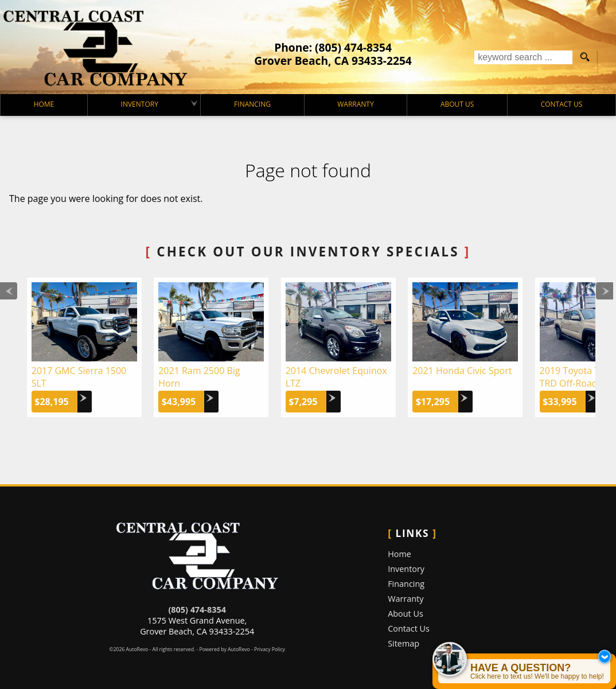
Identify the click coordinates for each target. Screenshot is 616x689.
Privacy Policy (270, 649)
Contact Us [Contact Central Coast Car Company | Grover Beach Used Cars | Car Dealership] (562, 104)
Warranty (406, 599)
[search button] (585, 57)
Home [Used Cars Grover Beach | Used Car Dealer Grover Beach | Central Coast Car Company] (44, 104)
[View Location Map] (333, 61)
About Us (406, 614)
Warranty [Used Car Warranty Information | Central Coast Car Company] (355, 104)
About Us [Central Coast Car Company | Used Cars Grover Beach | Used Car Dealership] (457, 104)
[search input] (523, 57)
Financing (406, 584)
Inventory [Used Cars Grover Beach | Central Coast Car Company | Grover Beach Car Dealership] (140, 104)
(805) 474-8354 (197, 610)
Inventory (406, 569)
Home (399, 554)
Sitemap (403, 643)
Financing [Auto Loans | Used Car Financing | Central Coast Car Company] (252, 104)
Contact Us (409, 628)
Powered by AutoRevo (224, 649)
